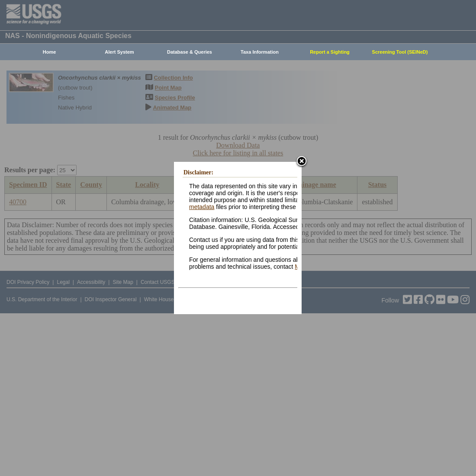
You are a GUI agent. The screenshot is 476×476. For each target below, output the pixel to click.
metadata (202, 207)
